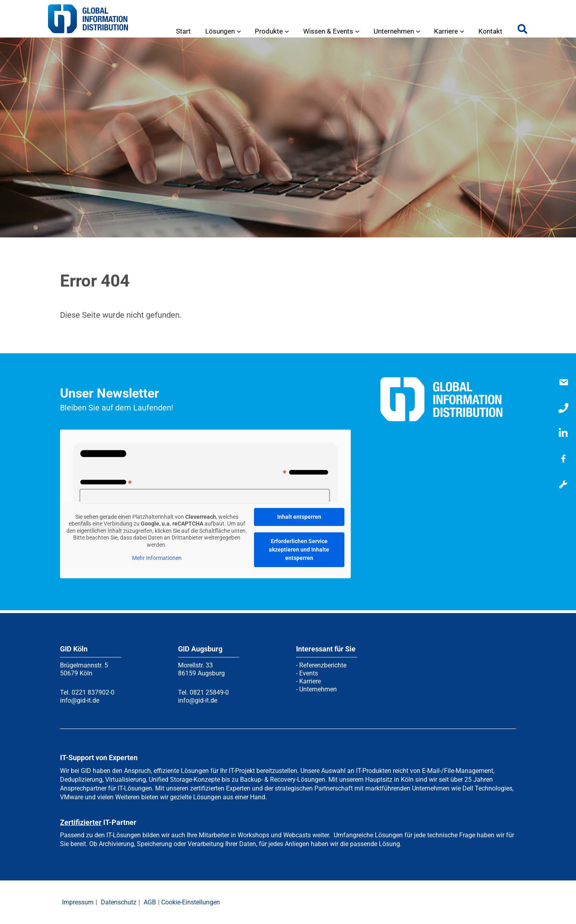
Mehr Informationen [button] (157, 558)
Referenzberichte (323, 665)
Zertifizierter (81, 822)
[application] (241, 31)
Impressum (78, 902)
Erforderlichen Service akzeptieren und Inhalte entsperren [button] (299, 550)
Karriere (310, 681)
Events (309, 673)
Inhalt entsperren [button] (299, 517)
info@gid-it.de (80, 700)
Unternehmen (318, 689)
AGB (150, 902)
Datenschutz (119, 902)
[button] (523, 31)
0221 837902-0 (93, 692)
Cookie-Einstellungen (191, 902)
